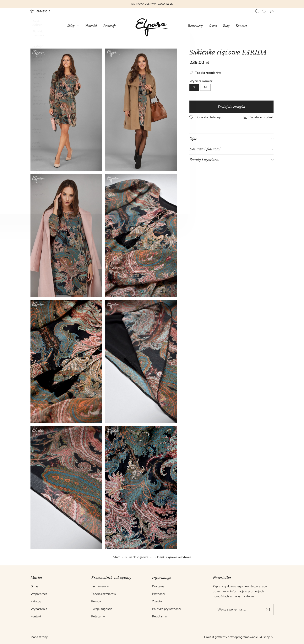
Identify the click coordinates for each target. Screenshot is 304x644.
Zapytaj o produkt (262, 117)
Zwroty (157, 601)
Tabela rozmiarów (205, 73)
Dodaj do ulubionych (210, 117)
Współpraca (39, 594)
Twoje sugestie (102, 609)
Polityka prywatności (166, 609)
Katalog (36, 601)
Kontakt (241, 26)
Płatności (158, 594)
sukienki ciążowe (137, 557)
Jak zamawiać (100, 586)
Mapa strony (39, 637)
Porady (96, 601)
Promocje (110, 26)
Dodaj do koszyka (232, 107)
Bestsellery (195, 26)
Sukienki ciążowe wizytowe (172, 557)
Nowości (91, 26)
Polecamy (98, 616)
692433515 (43, 11)
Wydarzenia (39, 609)
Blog (226, 26)
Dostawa (158, 586)
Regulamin (160, 616)
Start (117, 557)
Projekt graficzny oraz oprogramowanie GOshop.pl (239, 637)
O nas (213, 26)
